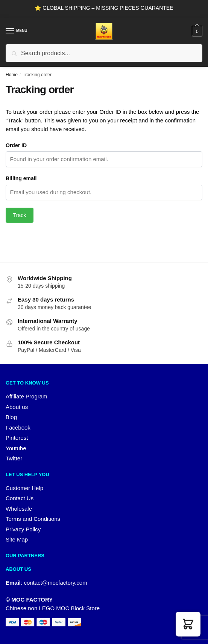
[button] (188, 624)
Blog (11, 417)
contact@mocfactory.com (55, 583)
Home (12, 75)
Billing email (21, 178)
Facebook (18, 428)
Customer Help (24, 488)
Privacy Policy (23, 529)
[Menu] (17, 31)
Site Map (17, 539)
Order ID (16, 145)
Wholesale (19, 509)
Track (20, 215)
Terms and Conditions (33, 519)
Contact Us (20, 498)
